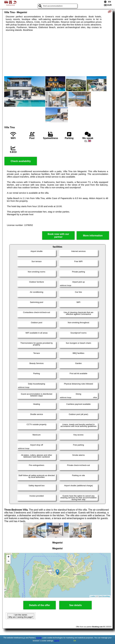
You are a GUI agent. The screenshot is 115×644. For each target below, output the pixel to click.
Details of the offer (40, 605)
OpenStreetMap (104, 596)
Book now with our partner (58, 235)
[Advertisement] (57, 54)
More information (93, 236)
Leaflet (93, 596)
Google (39, 638)
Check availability (21, 161)
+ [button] (8, 557)
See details (75, 605)
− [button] (8, 562)
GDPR (57, 641)
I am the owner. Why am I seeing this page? (21, 616)
